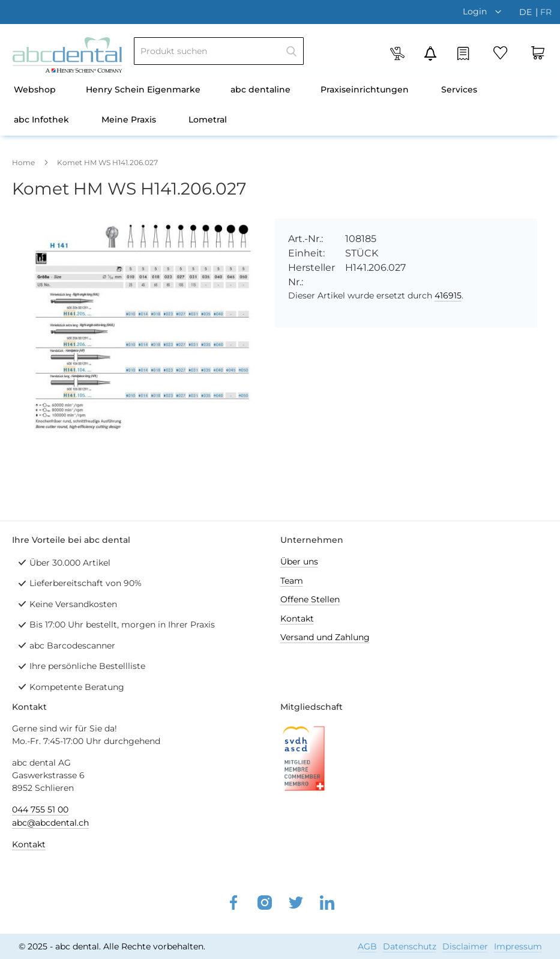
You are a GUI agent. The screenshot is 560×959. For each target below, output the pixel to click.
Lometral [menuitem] (208, 119)
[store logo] (67, 55)
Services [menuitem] (459, 89)
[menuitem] (35, 91)
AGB (367, 946)
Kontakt (297, 619)
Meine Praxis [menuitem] (129, 119)
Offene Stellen (310, 599)
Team (292, 581)
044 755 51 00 (40, 809)
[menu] (280, 106)
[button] (485, 11)
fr (546, 12)
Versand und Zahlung (325, 637)
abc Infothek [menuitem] (41, 119)
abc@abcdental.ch (50, 823)
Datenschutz (410, 946)
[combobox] (219, 51)
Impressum (518, 946)
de (527, 12)
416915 (448, 295)
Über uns (299, 561)
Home (23, 162)
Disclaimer (465, 946)
